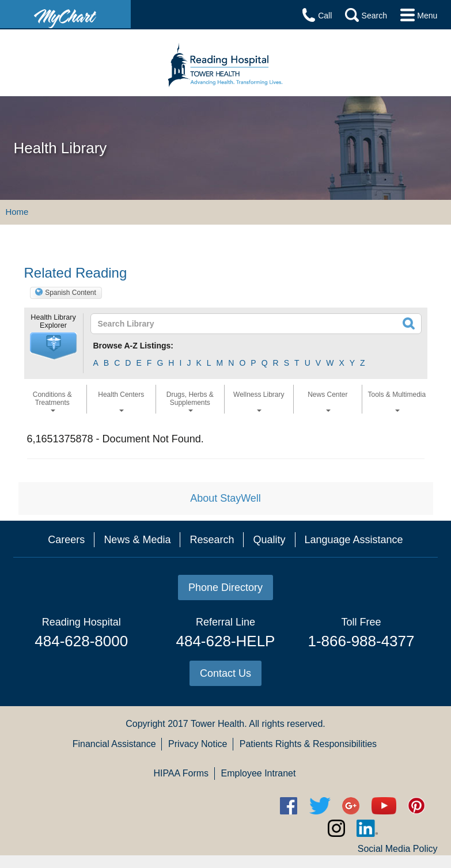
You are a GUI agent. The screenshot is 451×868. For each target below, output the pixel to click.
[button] (54, 346)
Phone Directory (225, 587)
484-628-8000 (81, 641)
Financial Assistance (114, 744)
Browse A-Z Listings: (134, 346)
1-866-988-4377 (361, 641)
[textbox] (223, 324)
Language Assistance (354, 540)
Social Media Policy (398, 849)
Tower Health (217, 724)
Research (212, 540)
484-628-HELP (225, 641)
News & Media (137, 540)
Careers (66, 540)
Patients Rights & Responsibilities (308, 744)
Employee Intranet (259, 773)
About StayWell (225, 498)
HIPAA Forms (181, 773)
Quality (269, 540)
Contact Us (225, 673)
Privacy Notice (198, 744)
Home (17, 212)
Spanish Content (71, 293)
